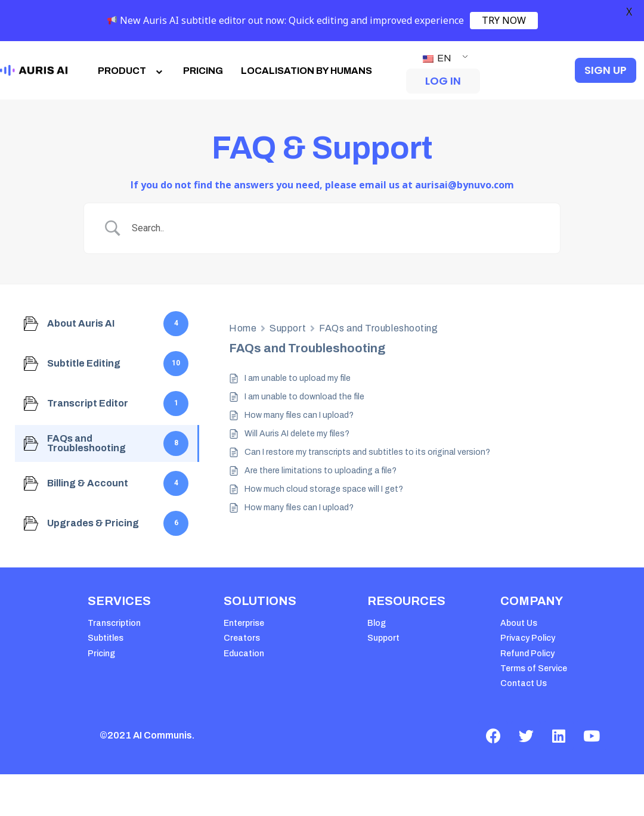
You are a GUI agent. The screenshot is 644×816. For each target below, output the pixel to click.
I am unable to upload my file (298, 378)
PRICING (203, 71)
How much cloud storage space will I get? (324, 489)
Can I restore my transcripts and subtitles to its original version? (367, 452)
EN (437, 58)
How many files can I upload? (299, 415)
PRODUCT (131, 71)
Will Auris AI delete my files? (297, 434)
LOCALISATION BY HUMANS (306, 71)
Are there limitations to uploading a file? (321, 471)
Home (243, 328)
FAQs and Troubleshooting (378, 328)
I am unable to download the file (304, 397)
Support (288, 328)
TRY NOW (504, 20)
